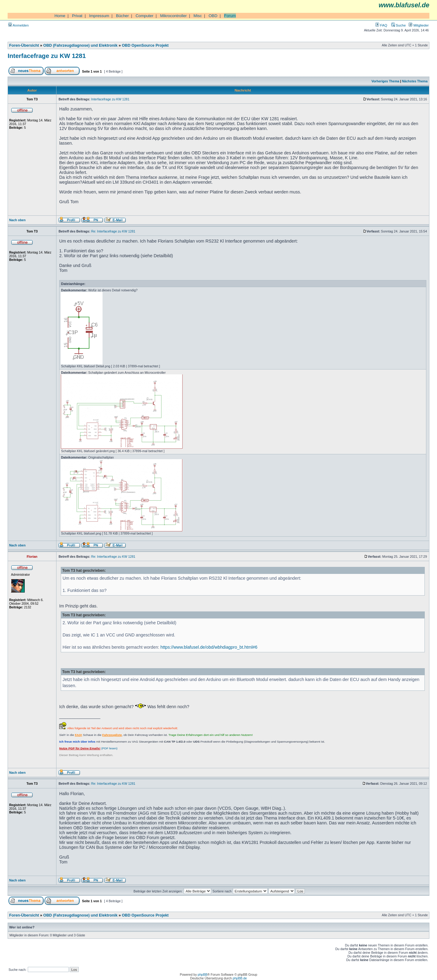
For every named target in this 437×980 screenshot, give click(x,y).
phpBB (203, 975)
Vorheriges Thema (385, 81)
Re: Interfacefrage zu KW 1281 (113, 231)
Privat (77, 16)
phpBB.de (240, 978)
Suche (399, 25)
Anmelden (18, 25)
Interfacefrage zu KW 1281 (47, 56)
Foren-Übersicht (24, 45)
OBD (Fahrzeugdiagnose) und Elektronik (80, 45)
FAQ (381, 25)
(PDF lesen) (88, 748)
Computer (144, 16)
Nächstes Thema (415, 81)
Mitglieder (419, 25)
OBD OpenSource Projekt (145, 45)
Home (60, 16)
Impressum (99, 16)
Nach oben (17, 220)
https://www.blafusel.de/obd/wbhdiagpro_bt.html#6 (209, 647)
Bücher (122, 16)
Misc (198, 16)
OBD (213, 16)
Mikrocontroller (173, 16)
